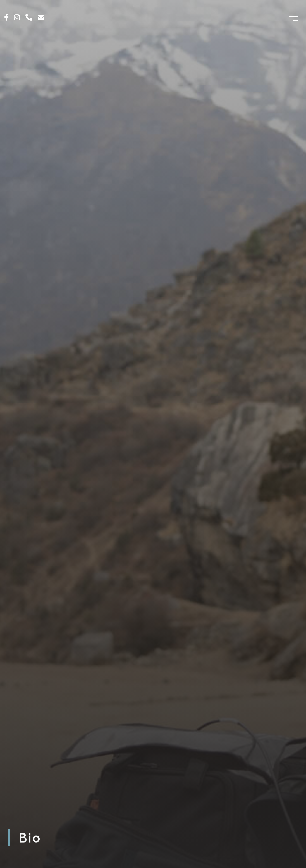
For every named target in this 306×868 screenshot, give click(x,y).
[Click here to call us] (29, 18)
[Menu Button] (293, 17)
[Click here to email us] (41, 18)
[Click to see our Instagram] (17, 18)
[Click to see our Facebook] (6, 18)
